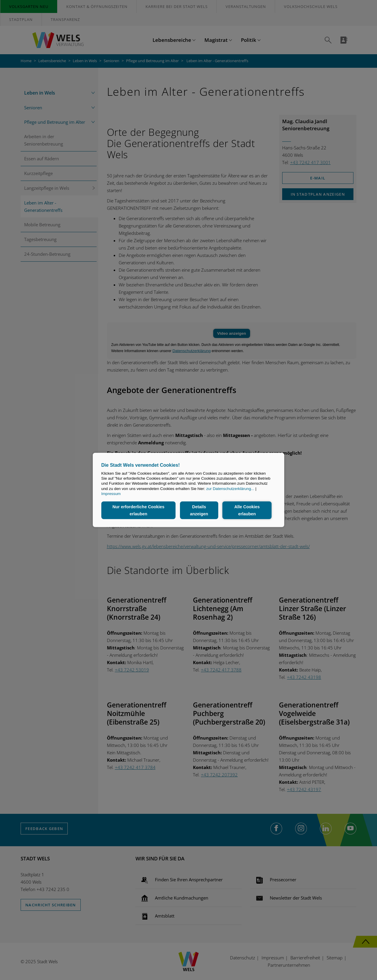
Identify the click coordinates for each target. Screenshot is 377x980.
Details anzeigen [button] (199, 510)
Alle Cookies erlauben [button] (247, 510)
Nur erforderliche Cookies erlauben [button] (139, 510)
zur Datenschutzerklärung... (230, 489)
